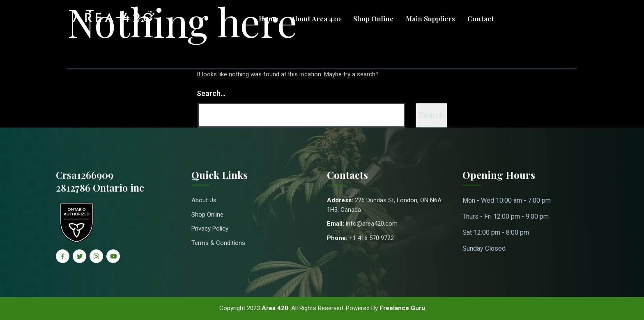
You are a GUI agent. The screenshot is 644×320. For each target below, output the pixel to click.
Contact (481, 18)
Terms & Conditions (218, 243)
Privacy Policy (210, 229)
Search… (211, 93)
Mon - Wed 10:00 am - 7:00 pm (507, 200)
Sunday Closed (484, 248)
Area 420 (275, 308)
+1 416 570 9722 (371, 238)
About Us (204, 200)
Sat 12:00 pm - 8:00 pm (496, 232)
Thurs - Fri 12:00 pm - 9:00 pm (506, 216)
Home (269, 18)
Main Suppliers (430, 18)
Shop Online (373, 18)
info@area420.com (372, 224)
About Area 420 (316, 18)
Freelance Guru (402, 308)
